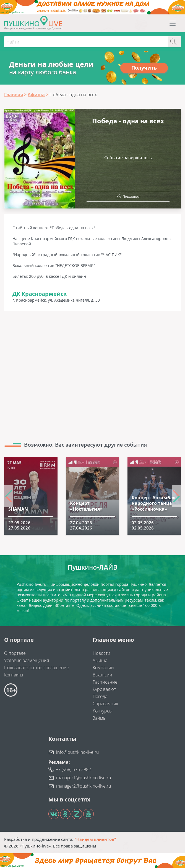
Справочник (105, 704)
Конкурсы (103, 711)
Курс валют (104, 689)
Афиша (100, 660)
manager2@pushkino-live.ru (84, 786)
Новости (101, 653)
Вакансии (102, 675)
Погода (100, 696)
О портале (15, 653)
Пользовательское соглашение (37, 668)
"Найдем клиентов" (95, 839)
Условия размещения (27, 660)
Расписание (105, 682)
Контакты (14, 675)
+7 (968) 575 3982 (73, 769)
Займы (100, 718)
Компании (103, 668)
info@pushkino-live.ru (77, 752)
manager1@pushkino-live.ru (84, 778)
